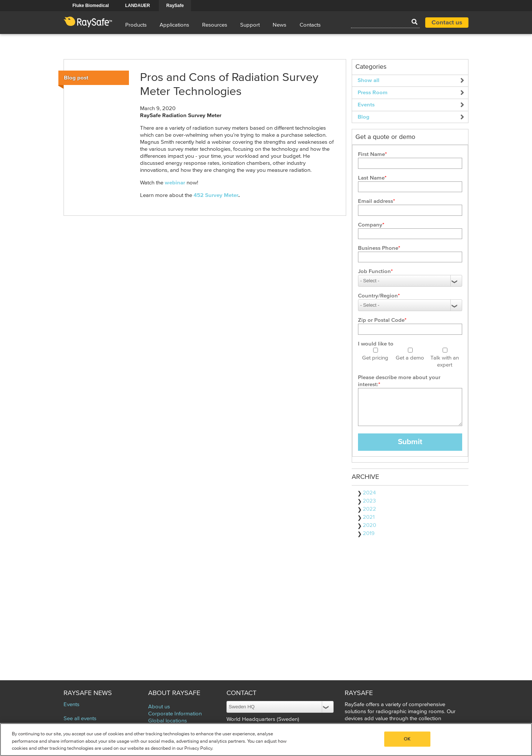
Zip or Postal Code (381, 320)
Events (366, 105)
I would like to (376, 344)
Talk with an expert (445, 361)
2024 (369, 493)
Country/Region (378, 296)
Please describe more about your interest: (399, 381)
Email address (376, 201)
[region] (266, 740)
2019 (369, 533)
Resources (215, 25)
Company (370, 225)
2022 (369, 509)
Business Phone (378, 248)
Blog (364, 117)
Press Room (373, 93)
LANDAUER (138, 6)
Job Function (374, 271)
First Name (371, 154)
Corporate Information (175, 714)
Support (250, 25)
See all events (80, 718)
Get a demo (410, 358)
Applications (174, 25)
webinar (175, 183)
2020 (369, 525)
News (279, 25)
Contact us (447, 23)
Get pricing (375, 358)
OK (407, 739)
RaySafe (175, 6)
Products (136, 25)
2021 (369, 517)
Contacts (310, 25)
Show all (369, 80)
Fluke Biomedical (91, 6)
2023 (369, 501)
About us (159, 707)
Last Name (371, 178)
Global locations (168, 721)
